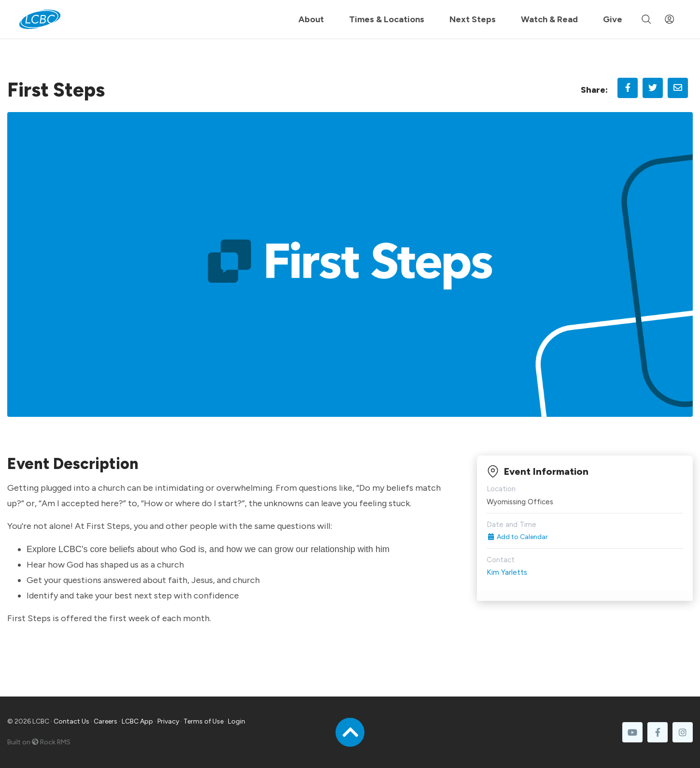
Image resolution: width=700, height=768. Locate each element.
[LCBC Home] (40, 19)
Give (613, 19)
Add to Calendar (517, 537)
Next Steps (473, 19)
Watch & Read (549, 19)
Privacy (168, 721)
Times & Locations (387, 19)
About (311, 19)
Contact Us (71, 721)
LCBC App (137, 721)
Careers (105, 721)
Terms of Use (203, 721)
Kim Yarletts (507, 572)
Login (237, 721)
